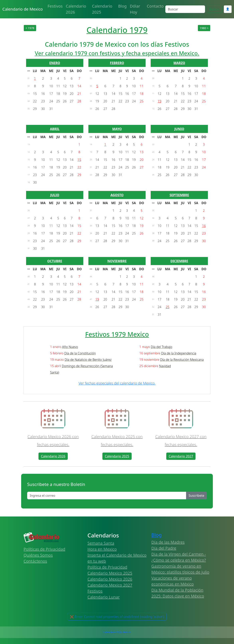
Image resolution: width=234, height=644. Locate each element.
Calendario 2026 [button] (53, 456)
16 (204, 226)
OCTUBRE (55, 261)
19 (160, 101)
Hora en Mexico (102, 549)
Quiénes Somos (38, 555)
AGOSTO (117, 195)
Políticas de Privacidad (44, 549)
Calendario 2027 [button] (181, 456)
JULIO (55, 195)
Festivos (55, 6)
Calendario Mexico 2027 (110, 585)
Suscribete (196, 496)
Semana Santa (101, 543)
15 (79, 160)
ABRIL (55, 129)
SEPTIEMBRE (179, 195)
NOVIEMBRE (117, 261)
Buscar (214, 9)
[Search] (185, 9)
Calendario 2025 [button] (117, 456)
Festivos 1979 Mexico (117, 334)
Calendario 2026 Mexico (117, 632)
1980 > (204, 28)
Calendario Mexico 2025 (110, 573)
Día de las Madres (168, 542)
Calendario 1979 (117, 30)
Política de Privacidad (107, 567)
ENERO (55, 63)
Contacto (155, 6)
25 (168, 307)
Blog (122, 6)
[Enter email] (107, 496)
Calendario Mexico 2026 (110, 579)
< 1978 (30, 28)
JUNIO (179, 129)
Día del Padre (164, 548)
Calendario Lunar (104, 597)
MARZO (179, 63)
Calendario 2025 (102, 9)
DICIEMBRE (179, 261)
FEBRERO (117, 63)
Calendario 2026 (76, 9)
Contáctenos (35, 561)
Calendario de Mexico (23, 9)
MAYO (117, 129)
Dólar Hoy (135, 9)
